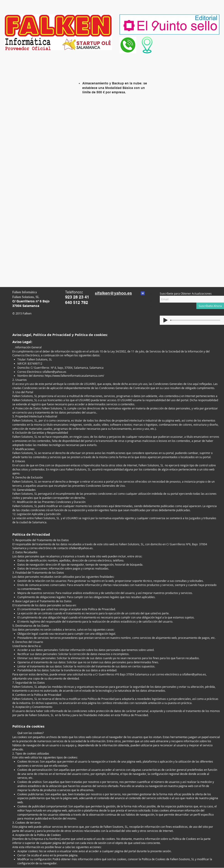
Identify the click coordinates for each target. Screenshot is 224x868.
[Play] (165, 320)
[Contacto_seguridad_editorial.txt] (143, 294)
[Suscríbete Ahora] (210, 306)
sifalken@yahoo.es (54, 372)
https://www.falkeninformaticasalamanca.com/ (74, 376)
